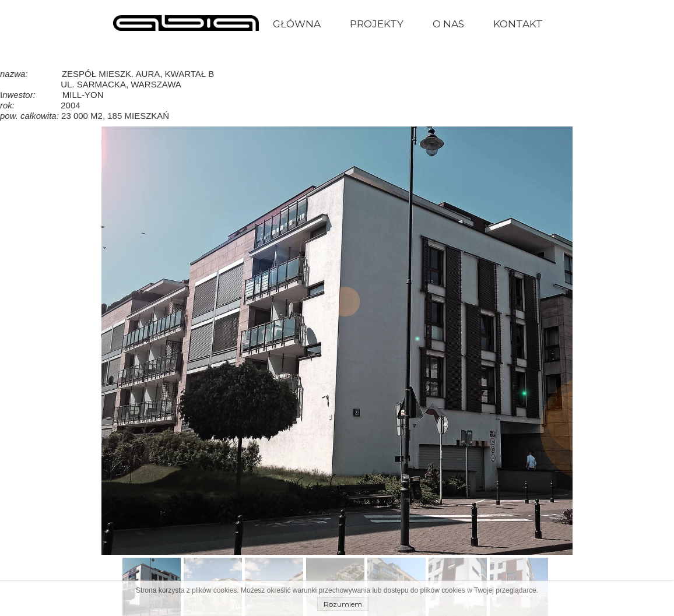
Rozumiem (343, 604)
